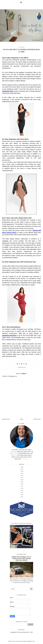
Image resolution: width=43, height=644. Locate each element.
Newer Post (6, 419)
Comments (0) (22, 367)
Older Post (37, 419)
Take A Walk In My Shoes (19, 641)
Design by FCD (31, 641)
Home (22, 419)
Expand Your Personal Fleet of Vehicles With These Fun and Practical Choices (22, 559)
